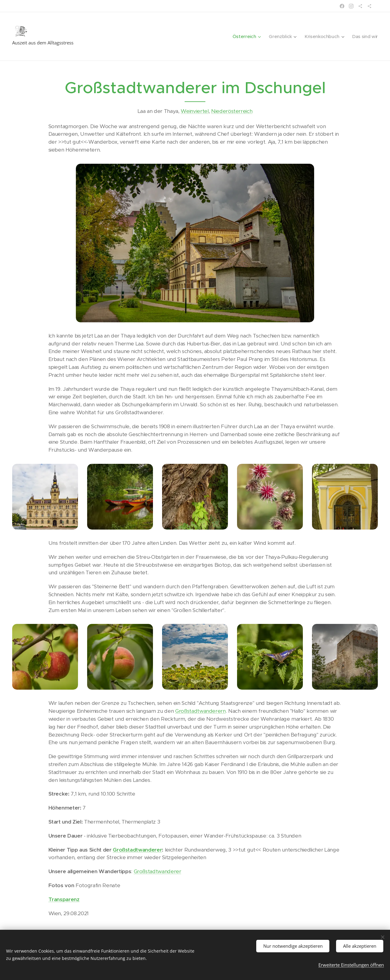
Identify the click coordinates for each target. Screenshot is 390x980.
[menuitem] (243, 37)
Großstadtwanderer (137, 850)
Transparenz (64, 899)
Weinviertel (195, 111)
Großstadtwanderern (200, 711)
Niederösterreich (232, 111)
